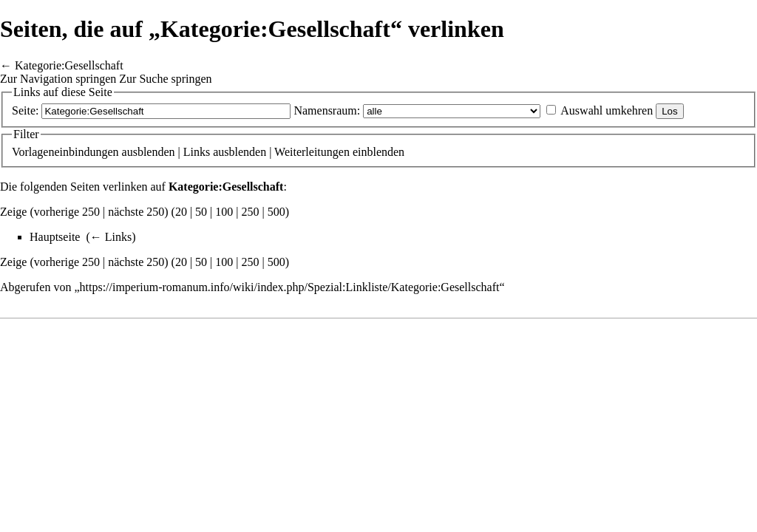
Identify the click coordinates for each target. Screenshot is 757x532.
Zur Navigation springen (58, 79)
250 (251, 212)
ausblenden (149, 152)
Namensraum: (327, 110)
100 (224, 212)
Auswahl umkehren (607, 110)
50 (201, 212)
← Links (111, 237)
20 (181, 212)
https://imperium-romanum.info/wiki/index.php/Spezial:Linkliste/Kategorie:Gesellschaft (290, 287)
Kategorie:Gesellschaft (69, 65)
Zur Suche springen (165, 79)
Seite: (25, 110)
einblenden (378, 152)
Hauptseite (55, 237)
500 (276, 212)
